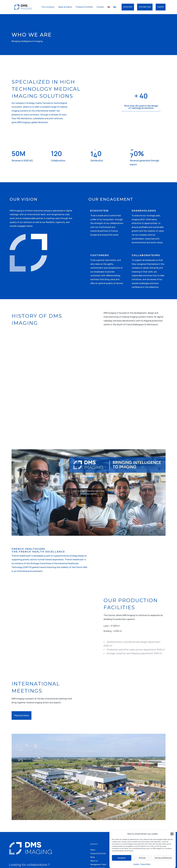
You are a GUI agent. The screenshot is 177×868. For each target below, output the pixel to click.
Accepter (122, 858)
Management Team (98, 865)
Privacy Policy (145, 864)
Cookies (136, 864)
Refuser (142, 858)
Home (93, 850)
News (93, 857)
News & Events (65, 7)
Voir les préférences (163, 858)
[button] (172, 834)
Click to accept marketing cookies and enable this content (88, 493)
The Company (48, 7)
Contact (100, 7)
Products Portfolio (84, 7)
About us (94, 861)
